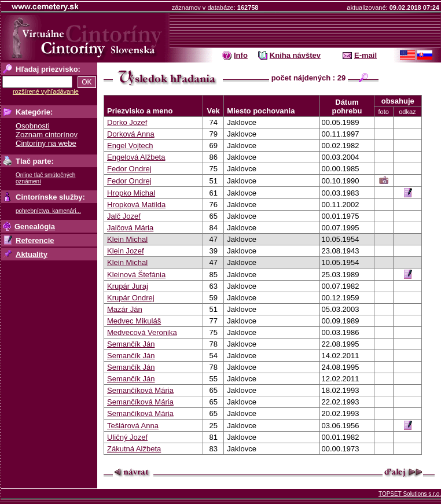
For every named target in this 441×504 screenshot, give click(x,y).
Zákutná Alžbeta (134, 449)
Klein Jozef (126, 251)
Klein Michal (127, 239)
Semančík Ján (131, 344)
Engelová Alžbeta (136, 157)
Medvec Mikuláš (134, 321)
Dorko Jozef (127, 122)
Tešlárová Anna (133, 426)
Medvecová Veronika (142, 332)
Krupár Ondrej (131, 298)
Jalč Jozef (124, 216)
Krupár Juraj (128, 286)
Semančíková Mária (140, 390)
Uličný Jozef (127, 437)
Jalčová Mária (130, 228)
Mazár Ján (125, 309)
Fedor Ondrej (129, 169)
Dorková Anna (131, 134)
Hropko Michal (131, 193)
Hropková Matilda (136, 205)
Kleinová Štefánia (136, 275)
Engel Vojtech (130, 146)
